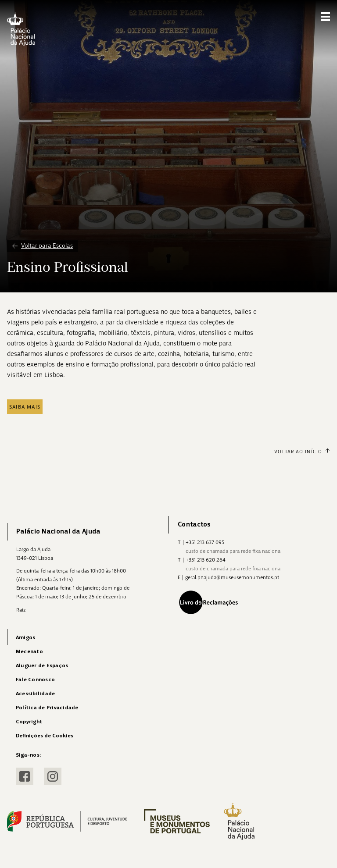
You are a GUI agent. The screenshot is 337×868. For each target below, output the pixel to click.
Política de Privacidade (47, 708)
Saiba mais (25, 407)
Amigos (25, 638)
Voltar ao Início (302, 452)
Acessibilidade (35, 694)
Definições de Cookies (45, 736)
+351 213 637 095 (205, 542)
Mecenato (29, 652)
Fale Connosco (35, 680)
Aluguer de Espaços (42, 666)
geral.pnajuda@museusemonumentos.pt (232, 577)
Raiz (21, 610)
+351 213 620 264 (206, 560)
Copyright (29, 722)
